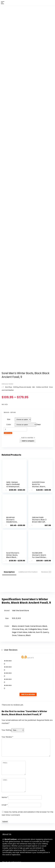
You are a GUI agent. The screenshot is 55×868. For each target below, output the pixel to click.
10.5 (14, 618)
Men (34, 387)
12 (17, 618)
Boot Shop (8, 387)
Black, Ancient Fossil (21, 626)
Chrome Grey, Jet (20, 629)
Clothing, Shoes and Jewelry (22, 387)
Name (5, 797)
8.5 (19, 618)
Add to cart (8, 433)
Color (9, 425)
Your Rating (7, 730)
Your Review (7, 737)
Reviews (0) (46, 572)
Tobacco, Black (24, 635)
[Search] (52, 3)
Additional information (28, 572)
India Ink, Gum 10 (35, 632)
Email (5, 804)
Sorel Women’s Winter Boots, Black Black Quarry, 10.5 (13, 556)
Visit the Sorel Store (20, 610)
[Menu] (3, 3)
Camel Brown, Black (39, 626)
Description (9, 572)
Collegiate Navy (35, 629)
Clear (38, 425)
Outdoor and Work (42, 387)
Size (9, 419)
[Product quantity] (15, 429)
